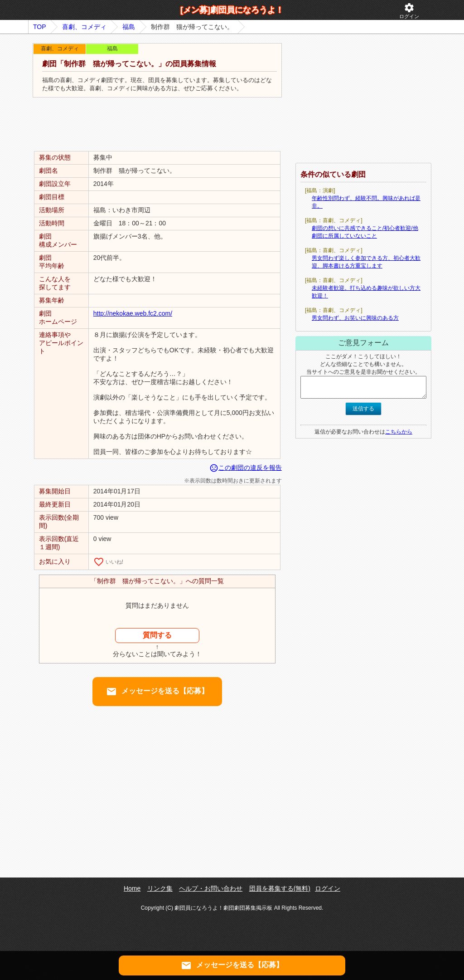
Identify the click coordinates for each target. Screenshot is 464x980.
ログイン (409, 11)
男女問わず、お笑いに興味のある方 (355, 318)
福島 (129, 27)
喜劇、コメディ (84, 27)
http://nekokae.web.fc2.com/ (133, 313)
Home (132, 888)
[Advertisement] (157, 125)
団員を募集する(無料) (280, 888)
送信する (363, 409)
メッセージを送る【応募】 (157, 692)
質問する (157, 635)
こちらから (399, 432)
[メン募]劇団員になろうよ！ (232, 10)
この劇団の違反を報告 (246, 468)
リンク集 (160, 888)
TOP (40, 27)
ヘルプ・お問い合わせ (211, 888)
